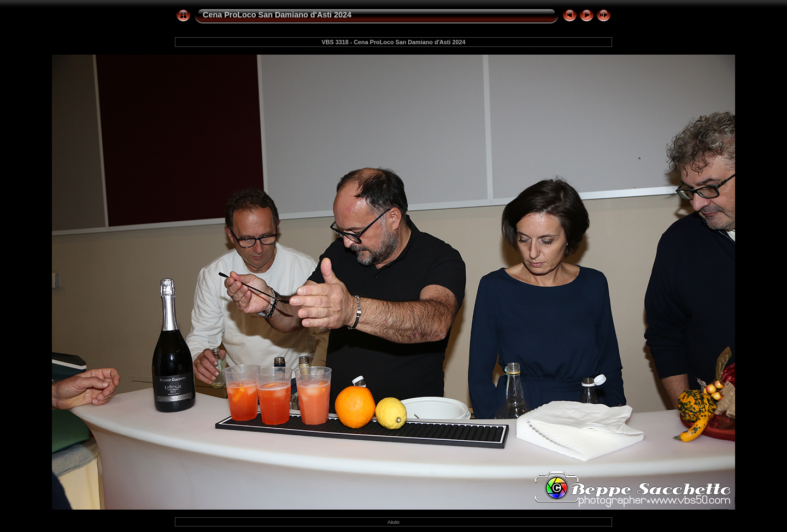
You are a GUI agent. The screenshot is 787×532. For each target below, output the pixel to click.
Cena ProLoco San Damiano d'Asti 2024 (277, 15)
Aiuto (393, 522)
